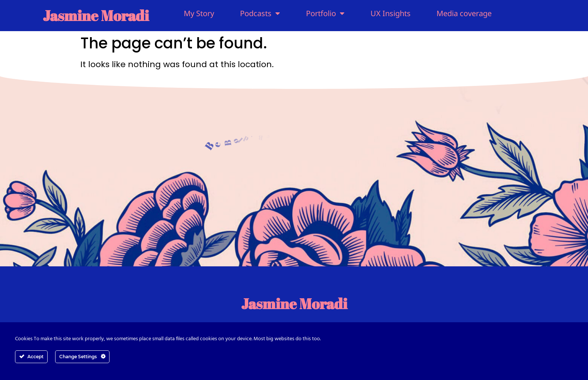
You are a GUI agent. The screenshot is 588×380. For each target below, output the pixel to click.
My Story (199, 13)
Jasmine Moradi (96, 15)
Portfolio (325, 14)
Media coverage (464, 13)
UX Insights (391, 13)
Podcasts (260, 14)
